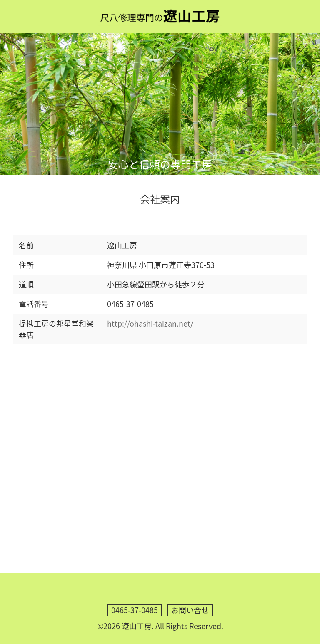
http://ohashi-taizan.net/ (150, 323)
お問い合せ (190, 610)
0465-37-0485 (135, 610)
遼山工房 (137, 626)
